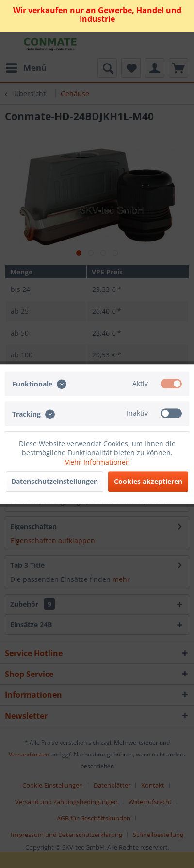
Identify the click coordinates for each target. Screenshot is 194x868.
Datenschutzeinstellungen (55, 481)
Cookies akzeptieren (148, 481)
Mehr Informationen (97, 462)
